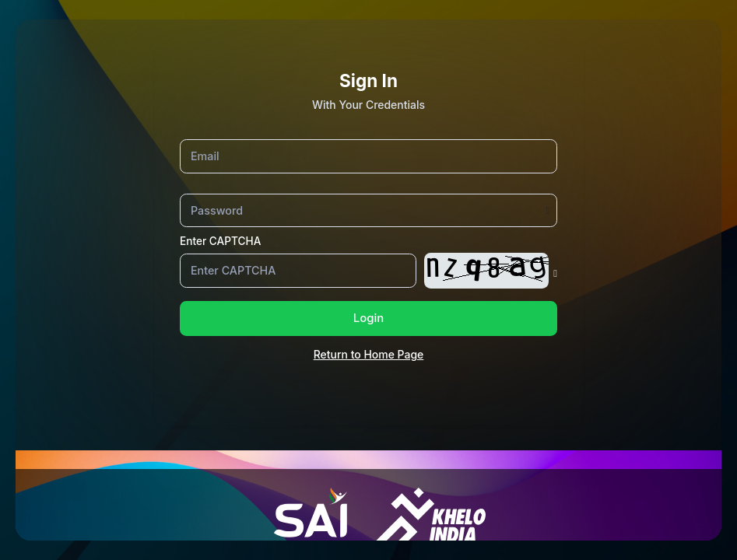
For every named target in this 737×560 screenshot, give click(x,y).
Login (368, 318)
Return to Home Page (369, 354)
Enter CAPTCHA (220, 241)
